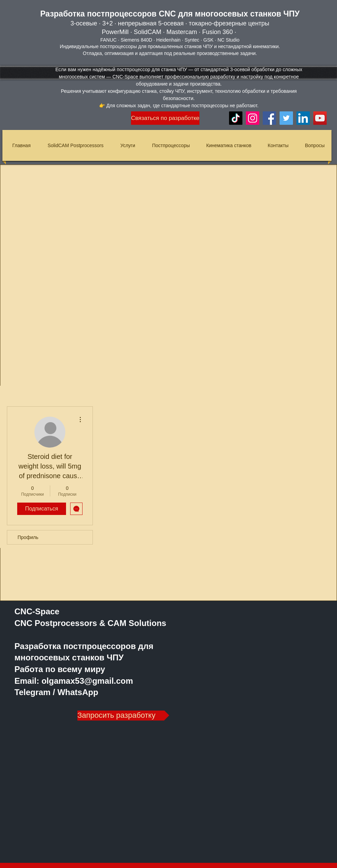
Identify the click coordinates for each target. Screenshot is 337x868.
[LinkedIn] (303, 118)
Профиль (28, 537)
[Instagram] (253, 118)
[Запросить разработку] (123, 716)
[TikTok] (236, 118)
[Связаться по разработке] (165, 118)
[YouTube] (320, 118)
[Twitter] (286, 118)
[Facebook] (269, 118)
